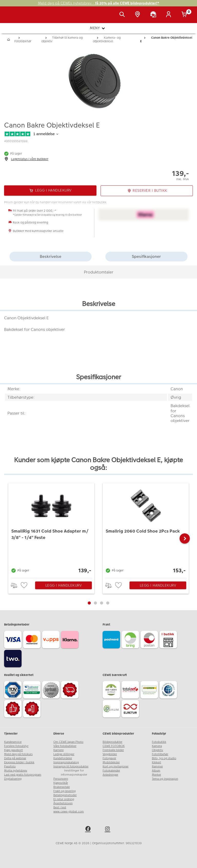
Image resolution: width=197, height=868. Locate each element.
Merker (156, 775)
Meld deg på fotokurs (18, 754)
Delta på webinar (15, 758)
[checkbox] (25, 585)
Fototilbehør (160, 754)
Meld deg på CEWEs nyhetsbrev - (99, 3)
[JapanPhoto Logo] (15, 17)
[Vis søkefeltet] (123, 15)
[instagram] (108, 830)
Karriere (58, 750)
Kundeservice (13, 742)
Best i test (60, 807)
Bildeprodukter (112, 742)
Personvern (61, 779)
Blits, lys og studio (164, 758)
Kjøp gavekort (13, 750)
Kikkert (156, 762)
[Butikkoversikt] (139, 15)
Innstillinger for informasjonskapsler (74, 773)
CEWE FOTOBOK (114, 746)
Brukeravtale (62, 787)
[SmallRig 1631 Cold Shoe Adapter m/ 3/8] (51, 529)
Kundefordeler (63, 758)
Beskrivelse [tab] (51, 256)
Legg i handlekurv (64, 585)
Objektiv (157, 750)
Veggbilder (110, 754)
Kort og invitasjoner (116, 766)
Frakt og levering (65, 791)
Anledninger (110, 775)
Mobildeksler (111, 762)
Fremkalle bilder (113, 750)
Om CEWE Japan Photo (68, 742)
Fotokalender (111, 771)
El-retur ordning (64, 799)
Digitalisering (13, 779)
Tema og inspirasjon (165, 779)
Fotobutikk (159, 742)
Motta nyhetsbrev (16, 771)
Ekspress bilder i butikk (19, 762)
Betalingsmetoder (65, 795)
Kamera (157, 746)
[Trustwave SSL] (33, 691)
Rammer (157, 766)
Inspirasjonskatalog (66, 762)
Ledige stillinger (64, 754)
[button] (185, 538)
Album (156, 771)
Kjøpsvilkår (61, 783)
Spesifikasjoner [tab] (146, 256)
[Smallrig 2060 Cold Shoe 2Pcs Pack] (146, 529)
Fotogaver (109, 758)
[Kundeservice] (154, 15)
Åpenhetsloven (63, 803)
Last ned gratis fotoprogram (23, 775)
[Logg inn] (170, 15)
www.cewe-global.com (69, 812)
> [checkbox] (16, 585)
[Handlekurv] (185, 15)
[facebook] (89, 830)
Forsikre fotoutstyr (16, 746)
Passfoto (10, 766)
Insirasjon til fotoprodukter (71, 766)
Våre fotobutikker (65, 746)
